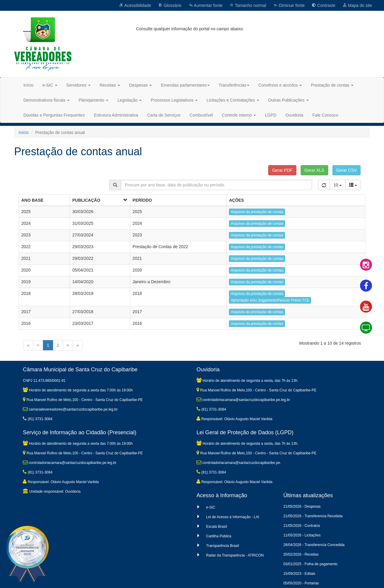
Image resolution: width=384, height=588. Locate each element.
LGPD (271, 115)
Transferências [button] (234, 85)
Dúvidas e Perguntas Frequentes (54, 115)
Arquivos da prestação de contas (257, 212)
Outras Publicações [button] (288, 100)
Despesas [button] (140, 85)
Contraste (324, 5)
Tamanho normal (248, 5)
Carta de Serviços (164, 115)
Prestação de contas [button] (332, 85)
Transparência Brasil (223, 546)
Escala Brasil (216, 527)
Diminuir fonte (289, 5)
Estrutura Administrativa (116, 115)
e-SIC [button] (50, 85)
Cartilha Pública (219, 536)
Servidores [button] (78, 85)
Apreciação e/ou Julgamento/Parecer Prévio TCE (270, 300)
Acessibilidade (135, 5)
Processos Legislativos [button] (174, 100)
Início (28, 85)
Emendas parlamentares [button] (185, 85)
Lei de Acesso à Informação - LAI (233, 517)
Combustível (201, 115)
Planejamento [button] (94, 100)
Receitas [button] (110, 85)
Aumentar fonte (206, 5)
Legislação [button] (129, 100)
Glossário (170, 5)
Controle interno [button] (239, 115)
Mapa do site (357, 5)
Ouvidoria (294, 115)
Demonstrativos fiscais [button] (46, 100)
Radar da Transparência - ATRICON (235, 555)
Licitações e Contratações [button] (233, 100)
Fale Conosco (325, 115)
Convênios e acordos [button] (280, 85)
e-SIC (211, 507)
